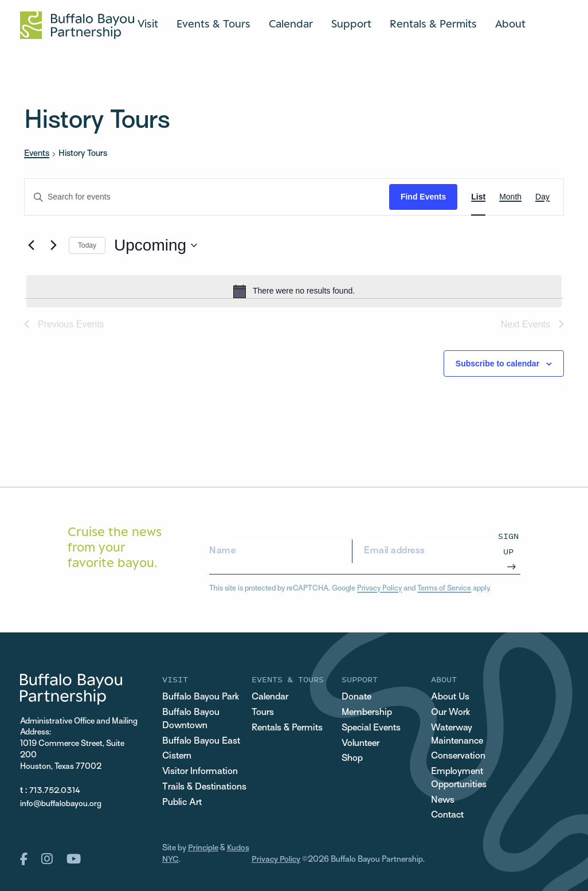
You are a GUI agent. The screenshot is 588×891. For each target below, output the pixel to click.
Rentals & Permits (433, 24)
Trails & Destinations (204, 787)
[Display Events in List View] (478, 197)
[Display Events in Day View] (542, 197)
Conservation (458, 757)
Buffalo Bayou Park (201, 697)
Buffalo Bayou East (201, 741)
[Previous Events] (31, 245)
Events (37, 154)
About (510, 24)
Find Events (423, 197)
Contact (447, 816)
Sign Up (508, 543)
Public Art (182, 803)
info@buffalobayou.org (61, 804)
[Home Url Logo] (77, 25)
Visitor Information (200, 772)
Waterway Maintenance (457, 735)
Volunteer (360, 744)
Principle (203, 849)
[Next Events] (53, 245)
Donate (356, 697)
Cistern (177, 757)
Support (351, 24)
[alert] (294, 291)
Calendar (291, 24)
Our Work (450, 713)
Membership (367, 713)
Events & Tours (213, 24)
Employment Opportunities (459, 778)
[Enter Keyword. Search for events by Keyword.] (207, 197)
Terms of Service (444, 589)
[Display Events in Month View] (510, 197)
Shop (352, 759)
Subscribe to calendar (497, 364)
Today (87, 245)
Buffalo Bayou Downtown (191, 719)
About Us (450, 697)
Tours (263, 713)
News (443, 800)
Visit (148, 24)
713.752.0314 (55, 791)
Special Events (371, 728)
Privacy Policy (379, 589)
